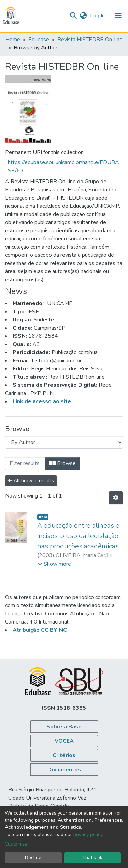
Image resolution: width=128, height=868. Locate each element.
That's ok (92, 858)
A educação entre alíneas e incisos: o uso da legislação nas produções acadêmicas (78, 536)
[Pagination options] (116, 498)
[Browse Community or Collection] (64, 442)
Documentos (64, 770)
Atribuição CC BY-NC (40, 630)
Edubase (39, 40)
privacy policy (88, 834)
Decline (33, 858)
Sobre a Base (64, 727)
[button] (83, 16)
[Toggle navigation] (118, 16)
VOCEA (64, 741)
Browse (63, 463)
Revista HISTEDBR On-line (90, 40)
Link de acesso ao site (42, 401)
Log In (98, 16)
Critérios (64, 755)
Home (13, 40)
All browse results (31, 481)
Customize (16, 844)
